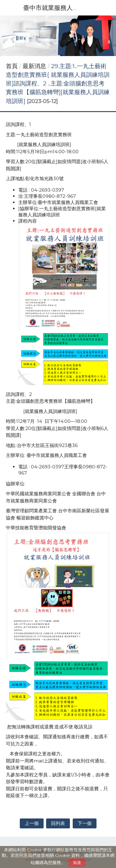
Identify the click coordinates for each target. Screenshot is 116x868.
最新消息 (35, 66)
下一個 (85, 823)
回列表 (58, 823)
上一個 (32, 823)
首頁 (12, 66)
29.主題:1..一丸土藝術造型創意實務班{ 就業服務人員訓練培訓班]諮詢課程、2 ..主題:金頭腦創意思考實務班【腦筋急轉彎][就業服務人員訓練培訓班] (58, 84)
